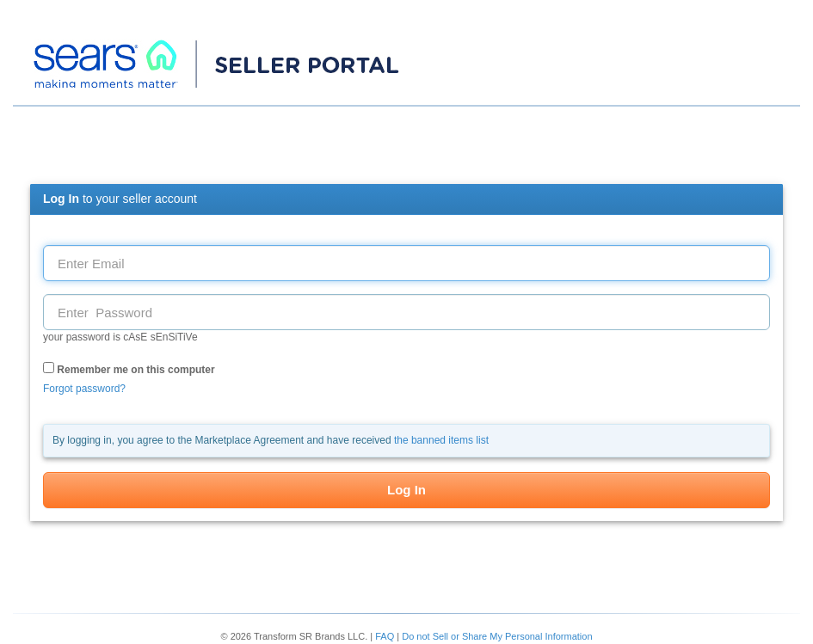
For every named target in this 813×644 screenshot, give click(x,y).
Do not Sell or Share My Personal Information (497, 636)
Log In (406, 490)
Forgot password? (84, 389)
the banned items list (441, 440)
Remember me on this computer (129, 369)
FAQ (385, 636)
